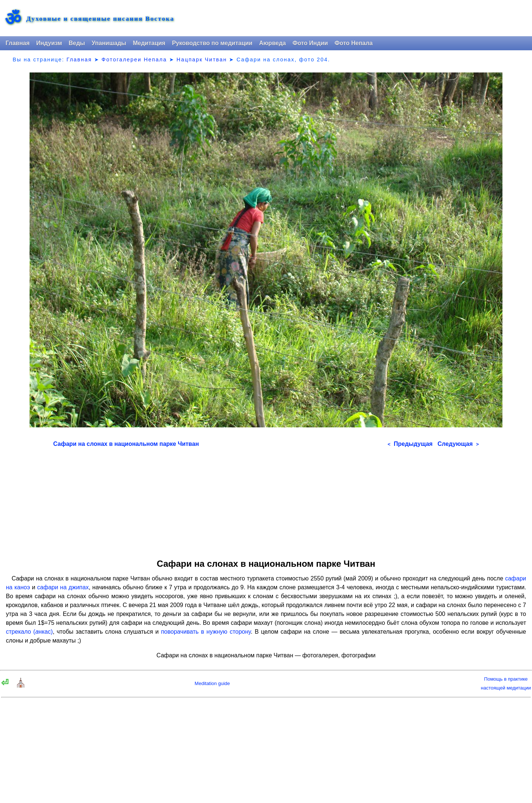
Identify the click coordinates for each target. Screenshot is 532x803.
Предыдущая (410, 444)
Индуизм (49, 43)
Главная (18, 43)
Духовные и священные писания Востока (100, 19)
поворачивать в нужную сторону (206, 632)
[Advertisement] (266, 501)
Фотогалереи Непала (134, 60)
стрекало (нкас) (29, 632)
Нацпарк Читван (202, 60)
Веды (77, 43)
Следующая (458, 444)
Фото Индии (310, 43)
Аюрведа (272, 43)
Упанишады (109, 43)
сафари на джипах (63, 587)
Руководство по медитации (212, 43)
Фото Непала (354, 43)
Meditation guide (212, 683)
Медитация (149, 43)
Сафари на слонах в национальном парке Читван (126, 444)
